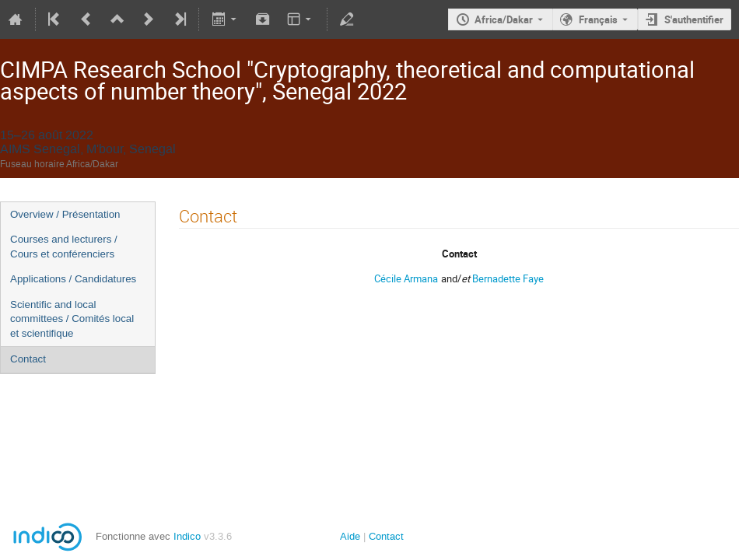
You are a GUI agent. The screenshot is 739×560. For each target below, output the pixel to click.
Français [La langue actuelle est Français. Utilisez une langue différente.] (598, 19)
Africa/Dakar (504, 19)
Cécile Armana (406, 278)
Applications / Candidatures (73, 279)
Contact (28, 359)
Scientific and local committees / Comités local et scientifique (72, 319)
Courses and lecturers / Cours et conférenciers (64, 247)
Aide (350, 536)
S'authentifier (694, 19)
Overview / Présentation (65, 214)
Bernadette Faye (508, 278)
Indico (187, 536)
